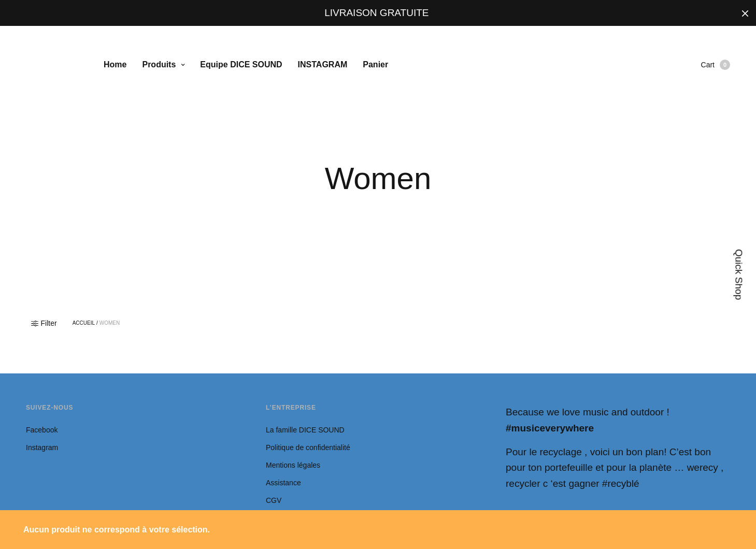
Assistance (283, 483)
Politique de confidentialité (308, 447)
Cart (716, 65)
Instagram (42, 447)
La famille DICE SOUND (306, 430)
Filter (44, 323)
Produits (159, 64)
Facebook (42, 430)
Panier (375, 64)
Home (115, 64)
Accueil (84, 323)
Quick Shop (739, 274)
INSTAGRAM (323, 64)
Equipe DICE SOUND (241, 64)
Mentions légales (293, 465)
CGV (274, 500)
